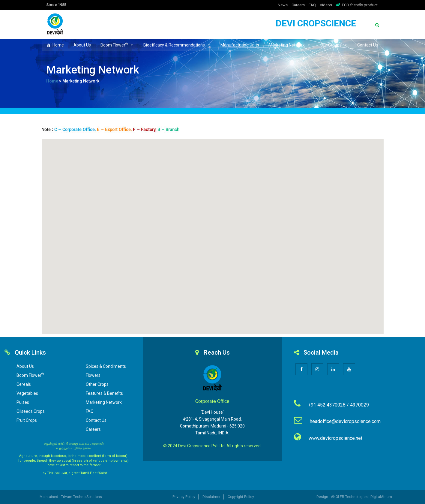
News (283, 5)
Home (58, 45)
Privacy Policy (184, 497)
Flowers (93, 375)
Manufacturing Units (240, 45)
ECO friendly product (360, 5)
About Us (82, 45)
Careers (298, 5)
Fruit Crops (27, 420)
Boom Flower (117, 45)
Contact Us (368, 45)
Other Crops (97, 384)
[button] (213, 233)
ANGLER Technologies (349, 497)
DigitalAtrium (381, 497)
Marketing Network (290, 45)
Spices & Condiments (106, 366)
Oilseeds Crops (31, 411)
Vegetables (27, 393)
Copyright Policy (241, 497)
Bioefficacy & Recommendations (177, 45)
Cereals (24, 384)
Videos (326, 5)
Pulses (23, 402)
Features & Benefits (104, 393)
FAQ (312, 5)
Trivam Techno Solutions (81, 497)
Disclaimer (211, 497)
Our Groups (334, 45)
